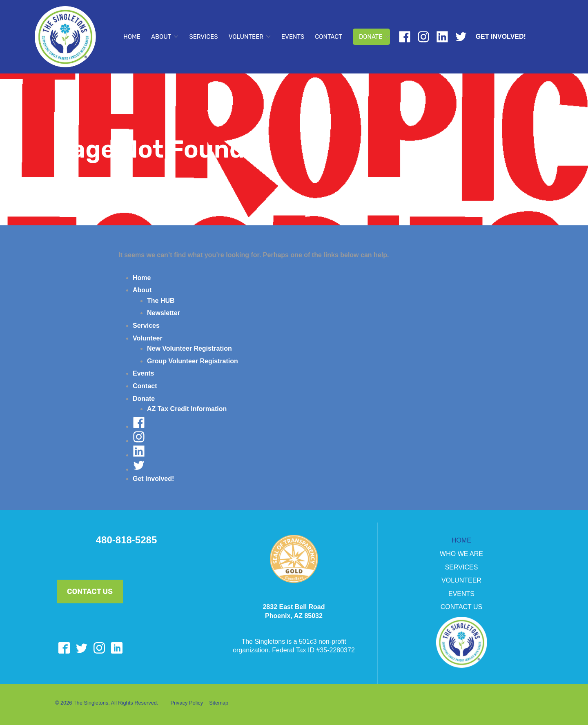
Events (293, 37)
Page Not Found (150, 149)
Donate (371, 37)
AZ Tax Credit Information (187, 409)
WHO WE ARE (461, 554)
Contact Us (90, 592)
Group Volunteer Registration (193, 361)
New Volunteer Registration (189, 348)
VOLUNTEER (461, 580)
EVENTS (461, 594)
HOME (461, 540)
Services (203, 37)
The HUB (161, 301)
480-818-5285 (126, 540)
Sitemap (219, 703)
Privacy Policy (187, 703)
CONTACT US (462, 607)
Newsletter (164, 313)
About (161, 37)
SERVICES (462, 567)
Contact (329, 37)
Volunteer (246, 37)
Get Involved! (501, 37)
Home (132, 37)
